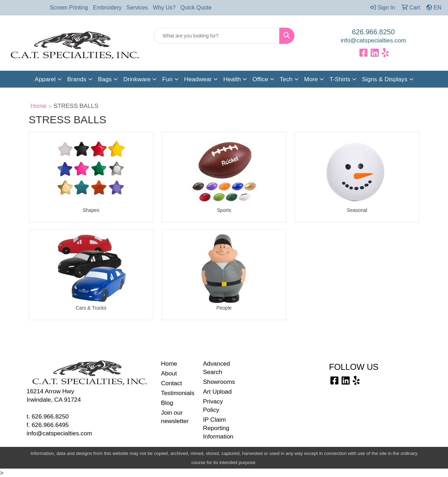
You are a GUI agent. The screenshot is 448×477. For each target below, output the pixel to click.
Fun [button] (167, 79)
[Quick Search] (217, 36)
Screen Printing (69, 8)
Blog (167, 403)
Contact (171, 383)
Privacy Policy (213, 406)
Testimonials (178, 393)
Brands (77, 79)
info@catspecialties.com (373, 40)
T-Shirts (340, 79)
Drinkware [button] (137, 79)
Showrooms (219, 382)
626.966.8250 (373, 32)
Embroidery (107, 8)
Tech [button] (286, 79)
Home (38, 106)
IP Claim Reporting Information (218, 428)
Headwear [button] (198, 79)
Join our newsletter (175, 417)
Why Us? (164, 8)
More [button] (311, 79)
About (169, 373)
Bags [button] (105, 79)
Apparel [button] (45, 79)
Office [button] (260, 79)
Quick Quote (196, 8)
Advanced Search (216, 368)
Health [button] (232, 79)
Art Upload (217, 392)
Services (137, 8)
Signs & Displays (385, 79)
